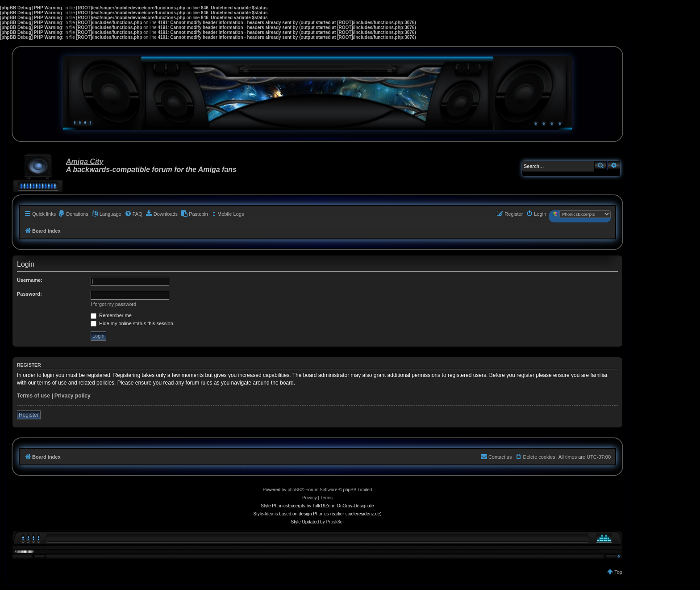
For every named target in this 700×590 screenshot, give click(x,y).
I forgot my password (113, 304)
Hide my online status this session (132, 323)
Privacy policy (73, 396)
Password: (29, 294)
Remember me (111, 315)
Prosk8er (335, 522)
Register (29, 415)
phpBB (294, 490)
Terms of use (33, 396)
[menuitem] (73, 214)
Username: (30, 280)
